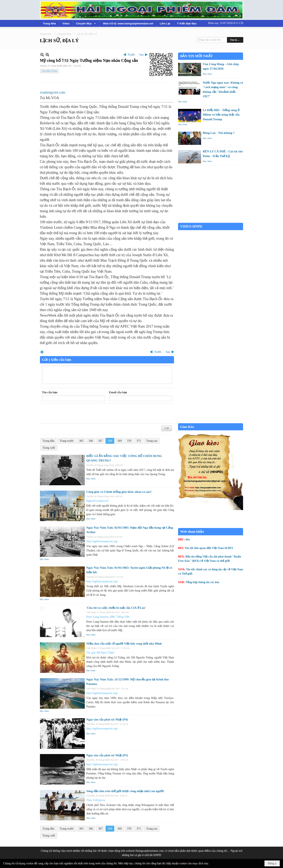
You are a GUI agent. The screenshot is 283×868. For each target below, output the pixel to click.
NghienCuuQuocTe (97, 501)
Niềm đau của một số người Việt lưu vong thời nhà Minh (124, 644)
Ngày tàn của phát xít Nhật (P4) (107, 719)
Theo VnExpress (96, 800)
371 (139, 441)
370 (129, 441)
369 (119, 441)
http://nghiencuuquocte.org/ (102, 541)
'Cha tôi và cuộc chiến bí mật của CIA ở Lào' (116, 608)
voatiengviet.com (53, 92)
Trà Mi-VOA (50, 71)
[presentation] (73, 414)
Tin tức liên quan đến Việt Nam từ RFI (209, 548)
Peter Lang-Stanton (97, 617)
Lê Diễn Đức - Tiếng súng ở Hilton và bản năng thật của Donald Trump (221, 115)
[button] (86, 23)
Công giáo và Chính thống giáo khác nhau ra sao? (119, 492)
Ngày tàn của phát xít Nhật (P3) (107, 755)
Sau (141, 55)
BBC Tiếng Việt (120, 617)
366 (91, 441)
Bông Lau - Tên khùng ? (219, 133)
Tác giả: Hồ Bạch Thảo (100, 653)
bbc (188, 539)
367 (100, 441)
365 (81, 441)
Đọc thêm (91, 479)
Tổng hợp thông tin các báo (202, 582)
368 (110, 441)
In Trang (42, 352)
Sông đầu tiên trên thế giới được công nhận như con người (125, 791)
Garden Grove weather (211, 221)
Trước (131, 55)
